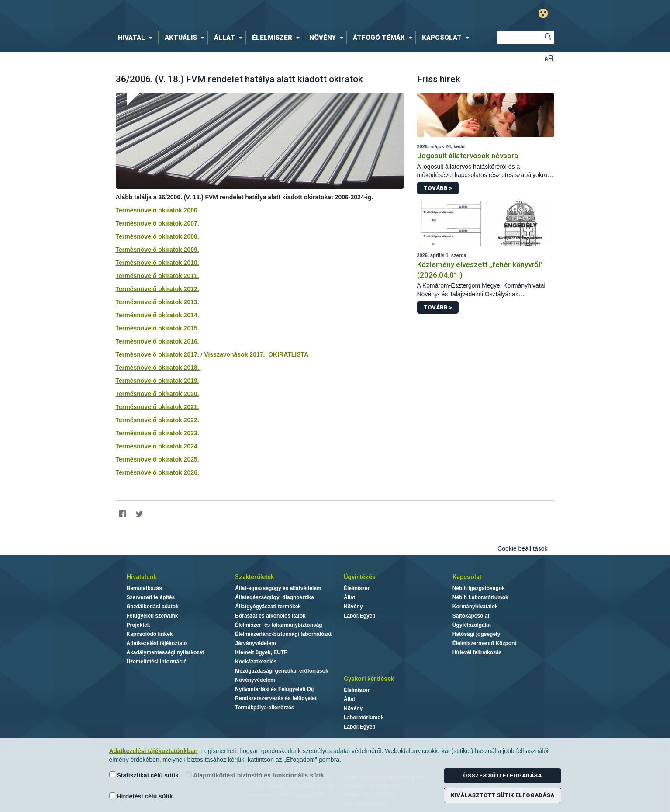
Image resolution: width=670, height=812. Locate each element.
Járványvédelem (255, 643)
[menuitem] (137, 38)
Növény (353, 607)
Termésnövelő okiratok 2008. (157, 236)
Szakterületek (254, 577)
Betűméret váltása (549, 58)
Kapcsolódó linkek (150, 634)
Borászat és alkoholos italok (270, 616)
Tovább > (438, 188)
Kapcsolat (467, 577)
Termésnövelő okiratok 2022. (157, 420)
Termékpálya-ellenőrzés (264, 708)
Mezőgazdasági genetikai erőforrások (281, 671)
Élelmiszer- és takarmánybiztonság (278, 625)
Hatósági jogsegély (476, 634)
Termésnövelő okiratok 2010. (157, 263)
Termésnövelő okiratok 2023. (157, 433)
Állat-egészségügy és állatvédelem (278, 588)
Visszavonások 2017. (234, 354)
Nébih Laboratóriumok (480, 597)
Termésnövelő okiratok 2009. (157, 250)
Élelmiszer (357, 588)
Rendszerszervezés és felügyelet (276, 698)
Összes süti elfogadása (502, 776)
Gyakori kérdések (369, 679)
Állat (349, 597)
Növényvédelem (255, 680)
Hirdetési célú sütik (141, 796)
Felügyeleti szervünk (152, 616)
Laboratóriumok (364, 718)
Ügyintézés (360, 577)
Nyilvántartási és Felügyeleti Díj (274, 689)
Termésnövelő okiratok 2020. (157, 394)
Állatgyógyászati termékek (268, 607)
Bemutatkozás (144, 588)
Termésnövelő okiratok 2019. (157, 381)
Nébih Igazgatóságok (479, 588)
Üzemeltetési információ (157, 662)
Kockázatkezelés (256, 662)
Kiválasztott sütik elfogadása (502, 795)
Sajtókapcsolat (471, 616)
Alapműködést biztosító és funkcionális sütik (255, 775)
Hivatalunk (142, 577)
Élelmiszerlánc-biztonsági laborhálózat (283, 634)
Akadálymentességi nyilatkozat (165, 652)
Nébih (242, 14)
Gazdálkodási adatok (153, 607)
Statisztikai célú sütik (144, 775)
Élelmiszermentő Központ (485, 643)
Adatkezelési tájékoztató (157, 643)
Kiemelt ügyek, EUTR (261, 652)
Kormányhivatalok (475, 607)
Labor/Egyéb (360, 616)
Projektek (138, 625)
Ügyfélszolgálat (472, 625)
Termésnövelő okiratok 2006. (157, 210)
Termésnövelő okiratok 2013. (157, 302)
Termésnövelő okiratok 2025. (157, 459)
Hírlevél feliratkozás (477, 652)
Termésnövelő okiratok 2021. (157, 407)
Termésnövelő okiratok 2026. (157, 472)
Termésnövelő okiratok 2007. (157, 223)
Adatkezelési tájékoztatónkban (154, 751)
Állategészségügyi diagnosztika (275, 597)
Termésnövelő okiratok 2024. (157, 446)
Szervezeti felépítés (151, 597)
